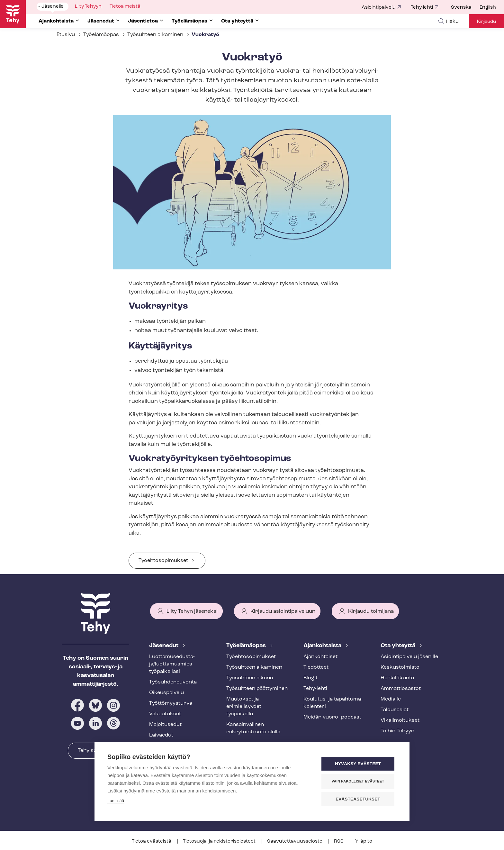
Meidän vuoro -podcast (332, 717)
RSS (339, 841)
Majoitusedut (165, 725)
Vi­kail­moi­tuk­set (400, 720)
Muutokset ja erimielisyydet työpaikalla (244, 707)
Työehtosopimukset (163, 561)
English (488, 8)
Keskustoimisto (400, 667)
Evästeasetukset (358, 799)
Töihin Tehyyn (397, 731)
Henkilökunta (397, 678)
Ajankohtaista (323, 646)
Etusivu (66, 35)
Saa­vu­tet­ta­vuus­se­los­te (295, 841)
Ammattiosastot (401, 689)
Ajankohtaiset (320, 657)
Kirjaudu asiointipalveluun (283, 611)
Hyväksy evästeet (358, 764)
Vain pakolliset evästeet (358, 781)
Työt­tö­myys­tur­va (171, 703)
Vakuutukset (165, 714)
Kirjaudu (486, 22)
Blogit (310, 678)
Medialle (391, 699)
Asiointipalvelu (379, 8)
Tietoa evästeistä (152, 841)
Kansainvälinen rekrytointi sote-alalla (253, 728)
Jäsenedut (164, 646)
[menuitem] (465, 8)
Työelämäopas (101, 35)
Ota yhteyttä (399, 646)
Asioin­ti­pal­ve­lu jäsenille (409, 657)
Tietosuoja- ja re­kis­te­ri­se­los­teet (220, 841)
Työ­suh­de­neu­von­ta (173, 682)
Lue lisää (116, 801)
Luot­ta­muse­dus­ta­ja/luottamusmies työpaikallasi (172, 664)
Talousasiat (395, 710)
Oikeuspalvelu (166, 693)
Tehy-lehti (422, 8)
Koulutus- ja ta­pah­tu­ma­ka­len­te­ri (333, 703)
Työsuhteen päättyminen (257, 689)
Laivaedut (161, 735)
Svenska (461, 8)
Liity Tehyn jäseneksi (192, 611)
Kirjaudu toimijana (371, 611)
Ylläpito (364, 841)
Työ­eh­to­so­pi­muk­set (251, 657)
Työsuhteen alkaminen (155, 35)
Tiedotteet (316, 667)
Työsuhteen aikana (250, 678)
